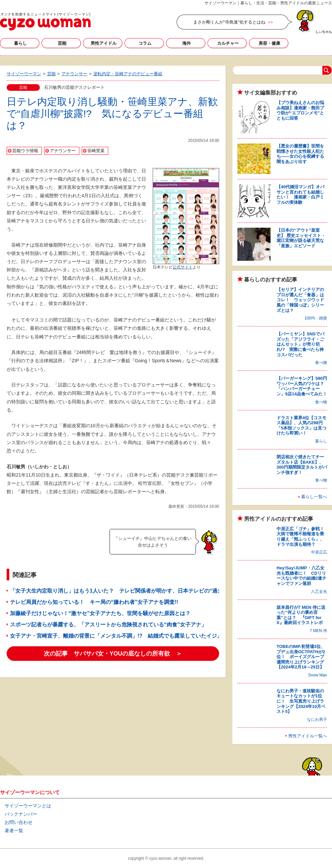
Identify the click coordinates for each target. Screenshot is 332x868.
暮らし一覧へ (314, 497)
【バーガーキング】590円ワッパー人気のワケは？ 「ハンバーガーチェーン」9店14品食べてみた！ (302, 386)
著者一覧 (14, 831)
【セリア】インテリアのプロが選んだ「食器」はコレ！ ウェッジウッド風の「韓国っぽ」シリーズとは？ (300, 300)
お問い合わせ (19, 822)
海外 (187, 43)
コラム (145, 43)
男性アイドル (104, 43)
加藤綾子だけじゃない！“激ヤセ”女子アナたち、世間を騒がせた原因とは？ (100, 613)
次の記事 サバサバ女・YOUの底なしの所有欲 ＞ (113, 654)
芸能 (62, 43)
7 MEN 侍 (318, 631)
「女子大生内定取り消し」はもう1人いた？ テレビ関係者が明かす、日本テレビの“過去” (118, 591)
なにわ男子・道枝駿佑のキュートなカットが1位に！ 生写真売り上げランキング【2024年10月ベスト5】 (301, 701)
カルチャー (228, 43)
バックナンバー (21, 814)
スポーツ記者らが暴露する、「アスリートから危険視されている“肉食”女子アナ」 (108, 625)
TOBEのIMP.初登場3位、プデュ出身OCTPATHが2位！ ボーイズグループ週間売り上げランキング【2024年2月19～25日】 (301, 657)
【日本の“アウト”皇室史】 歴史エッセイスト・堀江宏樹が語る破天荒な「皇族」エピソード (301, 238)
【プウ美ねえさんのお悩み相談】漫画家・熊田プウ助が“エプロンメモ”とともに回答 (300, 110)
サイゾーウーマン (45, 22)
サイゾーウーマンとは (28, 806)
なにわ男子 (317, 720)
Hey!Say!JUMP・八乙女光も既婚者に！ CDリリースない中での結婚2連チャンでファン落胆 (301, 576)
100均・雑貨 (316, 318)
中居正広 (319, 552)
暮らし (20, 43)
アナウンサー (63, 151)
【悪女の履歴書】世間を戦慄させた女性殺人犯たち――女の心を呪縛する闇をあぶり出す (300, 154)
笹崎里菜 (96, 151)
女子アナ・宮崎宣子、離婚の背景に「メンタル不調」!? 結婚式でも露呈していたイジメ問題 (121, 636)
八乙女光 (319, 592)
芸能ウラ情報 (25, 151)
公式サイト (183, 267)
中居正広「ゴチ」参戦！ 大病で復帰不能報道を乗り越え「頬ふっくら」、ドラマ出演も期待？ (302, 537)
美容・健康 (269, 43)
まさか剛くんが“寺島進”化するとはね (229, 22)
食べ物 (321, 363)
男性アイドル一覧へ (308, 736)
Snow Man (318, 675)
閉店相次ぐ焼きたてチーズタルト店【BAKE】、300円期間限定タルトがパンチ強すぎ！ (302, 465)
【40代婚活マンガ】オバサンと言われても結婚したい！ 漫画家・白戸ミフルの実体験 (300, 195)
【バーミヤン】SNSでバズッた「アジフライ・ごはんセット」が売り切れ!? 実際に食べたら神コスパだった (300, 344)
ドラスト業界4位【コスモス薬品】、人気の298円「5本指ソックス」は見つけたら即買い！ (301, 426)
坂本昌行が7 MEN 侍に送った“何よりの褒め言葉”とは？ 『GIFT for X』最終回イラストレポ (301, 615)
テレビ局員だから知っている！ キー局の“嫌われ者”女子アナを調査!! (94, 602)
